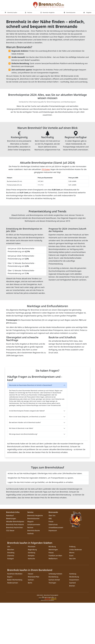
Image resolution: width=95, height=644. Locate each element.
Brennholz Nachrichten (15, 569)
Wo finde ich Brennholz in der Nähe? (21, 470)
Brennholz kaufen (11, 13)
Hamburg (73, 615)
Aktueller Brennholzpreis (15, 563)
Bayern (10, 618)
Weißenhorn (53, 600)
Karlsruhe (31, 600)
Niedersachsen (13, 624)
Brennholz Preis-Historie (15, 566)
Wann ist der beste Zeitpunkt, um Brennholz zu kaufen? (27, 458)
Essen (71, 597)
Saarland (72, 624)
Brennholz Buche (34, 572)
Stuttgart (11, 600)
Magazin (30, 563)
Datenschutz (53, 566)
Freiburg (72, 588)
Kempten (31, 597)
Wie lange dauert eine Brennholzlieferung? (23, 475)
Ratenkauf (10, 557)
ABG (50, 560)
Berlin (30, 624)
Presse (51, 563)
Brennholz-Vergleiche (47, 13)
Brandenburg (53, 618)
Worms (72, 594)
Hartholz (30, 575)
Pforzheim (32, 588)
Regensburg (32, 591)
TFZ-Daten (46, 169)
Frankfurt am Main (55, 597)
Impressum (53, 572)
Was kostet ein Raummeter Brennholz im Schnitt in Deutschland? (31, 427)
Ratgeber (87, 13)
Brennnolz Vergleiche (35, 557)
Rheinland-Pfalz (34, 618)
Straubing (11, 594)
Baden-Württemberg (15, 621)
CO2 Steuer (10, 572)
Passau (51, 594)
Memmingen (53, 591)
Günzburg (32, 594)
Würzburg (52, 588)
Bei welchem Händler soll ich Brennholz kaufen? (25, 464)
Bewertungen (11, 560)
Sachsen (31, 621)
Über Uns (52, 557)
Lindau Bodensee (75, 591)
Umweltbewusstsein (56, 569)
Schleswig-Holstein (55, 615)
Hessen (31, 615)
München (11, 591)
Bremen (72, 627)
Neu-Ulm (72, 600)
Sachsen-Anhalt (54, 621)
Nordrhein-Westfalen (15, 615)
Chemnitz (11, 597)
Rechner (29, 13)
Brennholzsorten (70, 13)
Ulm (9, 588)
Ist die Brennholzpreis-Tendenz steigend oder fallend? (27, 452)
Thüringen (52, 624)
